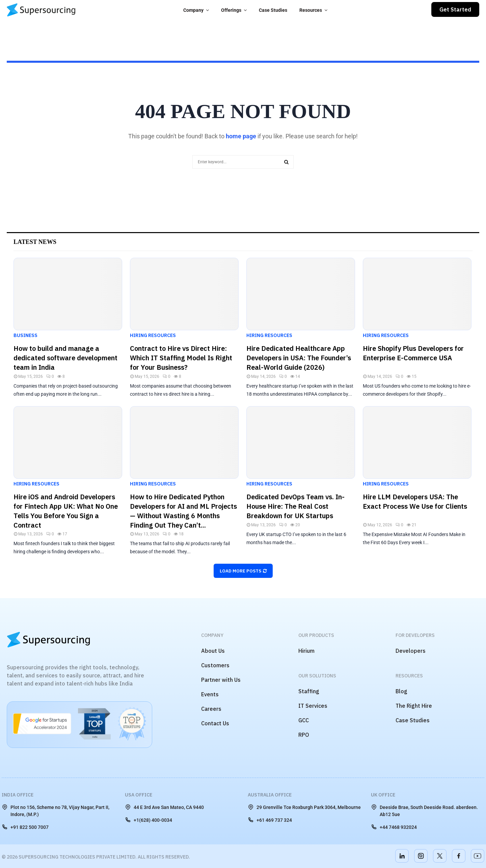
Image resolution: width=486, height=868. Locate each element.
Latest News (35, 242)
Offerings (231, 10)
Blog (401, 691)
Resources (311, 10)
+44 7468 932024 (394, 827)
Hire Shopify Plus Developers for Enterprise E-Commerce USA (413, 353)
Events (210, 694)
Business (25, 335)
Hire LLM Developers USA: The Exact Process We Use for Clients (415, 501)
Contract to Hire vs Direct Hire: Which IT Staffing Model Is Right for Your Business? (181, 358)
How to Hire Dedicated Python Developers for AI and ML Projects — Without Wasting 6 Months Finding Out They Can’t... (183, 511)
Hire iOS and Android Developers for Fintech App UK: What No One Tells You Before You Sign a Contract (66, 511)
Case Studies (273, 10)
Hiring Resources (153, 335)
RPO (304, 735)
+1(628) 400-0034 (148, 820)
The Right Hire (414, 706)
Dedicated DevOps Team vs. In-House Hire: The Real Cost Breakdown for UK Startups (295, 506)
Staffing (309, 691)
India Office (18, 795)
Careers (211, 709)
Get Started (455, 9)
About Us (213, 651)
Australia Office (270, 795)
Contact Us (215, 723)
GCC (304, 720)
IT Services (313, 706)
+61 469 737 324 (270, 820)
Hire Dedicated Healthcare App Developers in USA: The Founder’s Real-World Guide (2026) (299, 358)
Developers (411, 651)
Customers (215, 665)
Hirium (306, 651)
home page (241, 136)
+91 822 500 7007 (25, 827)
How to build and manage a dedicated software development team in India (65, 358)
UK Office (383, 795)
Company (193, 10)
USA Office (139, 795)
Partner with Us (221, 680)
